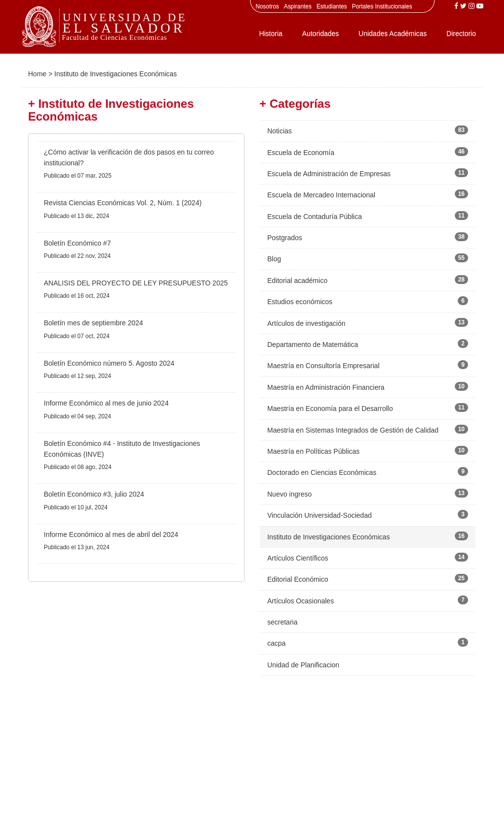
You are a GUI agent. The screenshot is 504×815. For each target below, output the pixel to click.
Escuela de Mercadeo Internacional (321, 195)
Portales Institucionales (382, 6)
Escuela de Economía (301, 153)
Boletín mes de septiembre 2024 (94, 323)
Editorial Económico (298, 579)
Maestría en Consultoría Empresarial (323, 366)
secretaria (282, 622)
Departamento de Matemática (313, 345)
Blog (274, 259)
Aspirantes (298, 6)
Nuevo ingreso (289, 494)
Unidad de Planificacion (303, 665)
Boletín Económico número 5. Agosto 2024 (109, 363)
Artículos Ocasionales (300, 601)
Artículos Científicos (298, 558)
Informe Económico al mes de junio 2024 (106, 403)
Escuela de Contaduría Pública (315, 217)
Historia (270, 33)
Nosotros (267, 6)
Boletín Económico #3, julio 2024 (94, 494)
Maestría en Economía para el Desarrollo (330, 408)
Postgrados (285, 238)
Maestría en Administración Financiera (326, 387)
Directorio (461, 33)
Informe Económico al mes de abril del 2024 (111, 534)
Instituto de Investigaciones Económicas (329, 537)
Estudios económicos (300, 302)
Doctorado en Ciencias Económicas (322, 472)
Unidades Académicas (393, 33)
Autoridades (321, 33)
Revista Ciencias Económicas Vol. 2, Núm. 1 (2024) (123, 203)
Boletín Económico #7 (77, 243)
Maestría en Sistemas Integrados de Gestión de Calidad (353, 430)
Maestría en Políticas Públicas (314, 451)
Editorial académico (297, 281)
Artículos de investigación (306, 323)
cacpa (276, 643)
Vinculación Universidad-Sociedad (319, 515)
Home (37, 74)
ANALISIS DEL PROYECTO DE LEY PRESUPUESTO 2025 (136, 283)
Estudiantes (332, 6)
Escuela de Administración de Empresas (329, 174)
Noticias (280, 131)
